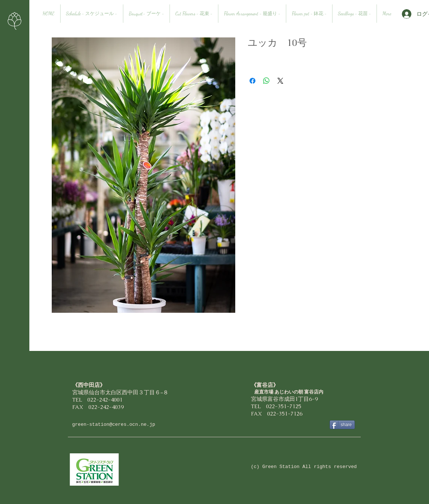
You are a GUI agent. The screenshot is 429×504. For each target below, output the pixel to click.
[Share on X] (280, 81)
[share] (342, 425)
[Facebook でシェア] (252, 81)
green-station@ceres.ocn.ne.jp (114, 425)
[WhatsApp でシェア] (266, 81)
